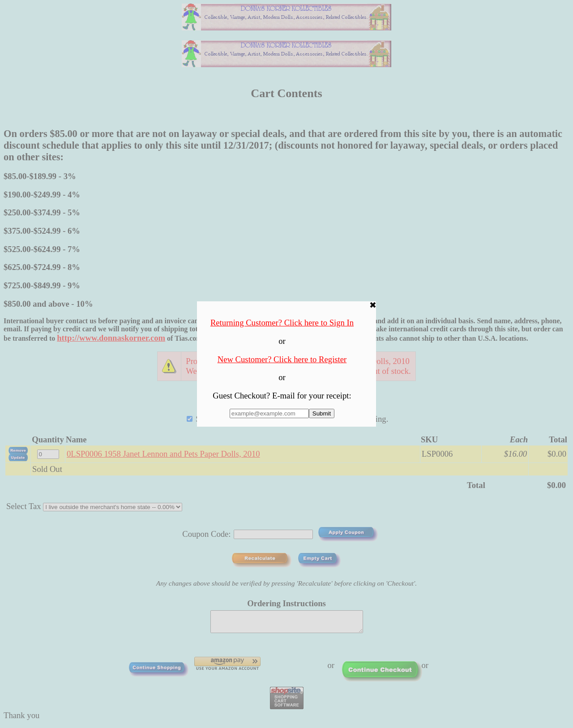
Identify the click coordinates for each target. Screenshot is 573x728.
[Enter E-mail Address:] (269, 413)
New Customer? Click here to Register (282, 359)
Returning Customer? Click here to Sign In (282, 323)
